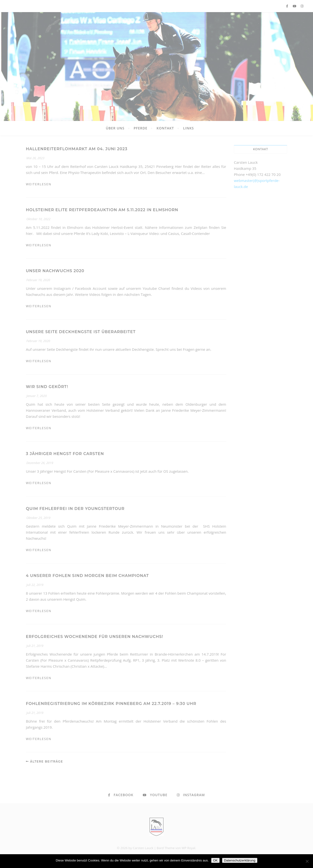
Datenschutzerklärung (240, 860)
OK (215, 860)
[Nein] (307, 861)
